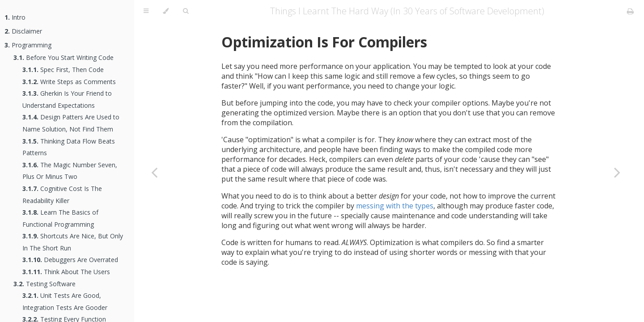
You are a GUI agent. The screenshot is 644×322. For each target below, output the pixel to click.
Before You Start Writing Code (64, 57)
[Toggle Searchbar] (186, 11)
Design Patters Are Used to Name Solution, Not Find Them (71, 123)
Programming (28, 45)
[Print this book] (630, 11)
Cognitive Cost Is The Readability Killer (62, 195)
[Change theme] (166, 11)
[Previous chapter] (154, 172)
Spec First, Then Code (63, 70)
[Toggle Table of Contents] (146, 11)
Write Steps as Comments (69, 82)
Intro (15, 17)
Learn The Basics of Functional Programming (60, 218)
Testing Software (44, 284)
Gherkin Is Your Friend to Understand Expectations (67, 99)
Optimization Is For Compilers (324, 42)
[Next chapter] (617, 172)
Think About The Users (66, 272)
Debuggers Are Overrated (70, 260)
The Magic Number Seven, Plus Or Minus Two (70, 171)
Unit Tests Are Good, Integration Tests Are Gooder (65, 301)
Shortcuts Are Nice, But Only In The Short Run (73, 242)
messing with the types (395, 206)
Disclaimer (23, 31)
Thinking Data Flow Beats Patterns (69, 147)
